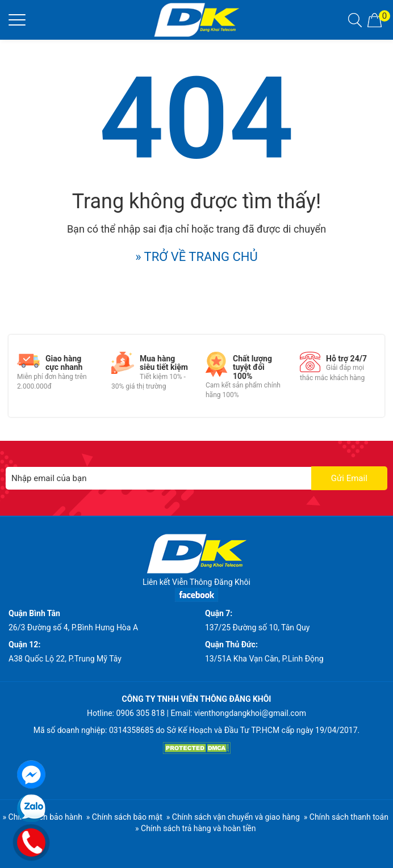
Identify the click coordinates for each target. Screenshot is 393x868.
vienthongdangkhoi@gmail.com (250, 713)
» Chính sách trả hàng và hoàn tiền (196, 828)
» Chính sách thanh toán (346, 817)
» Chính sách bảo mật (124, 817)
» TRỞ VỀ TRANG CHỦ (196, 257)
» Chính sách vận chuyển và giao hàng (233, 817)
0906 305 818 (140, 713)
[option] (56, 372)
